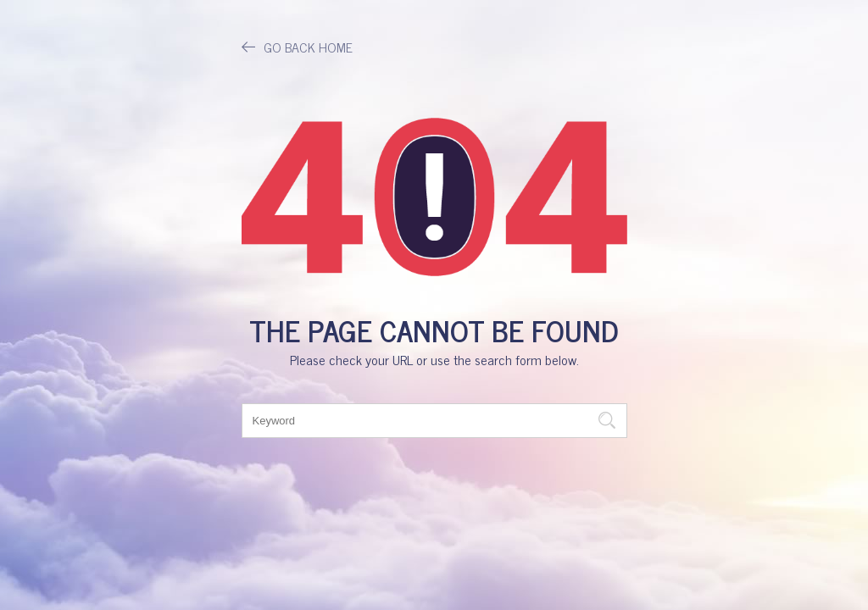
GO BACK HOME (297, 47)
